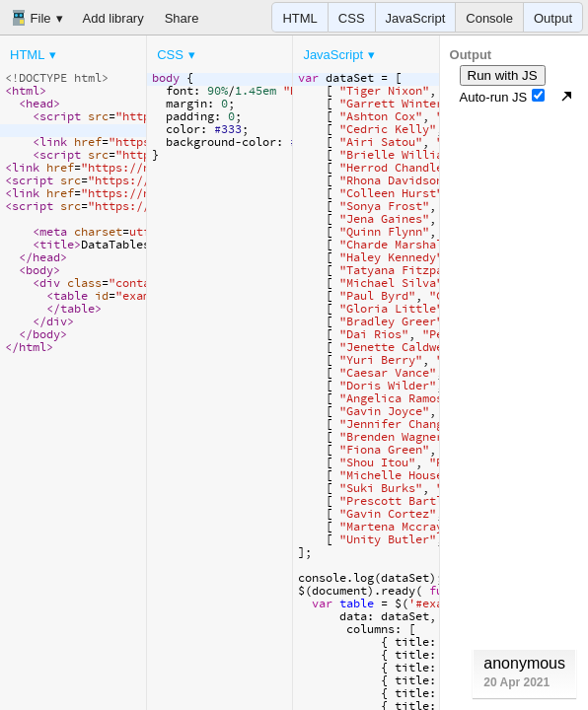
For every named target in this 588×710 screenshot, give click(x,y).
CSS (352, 18)
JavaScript (416, 18)
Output (553, 18)
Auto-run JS (503, 97)
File (31, 18)
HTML (299, 18)
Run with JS (503, 75)
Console (489, 18)
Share (182, 18)
